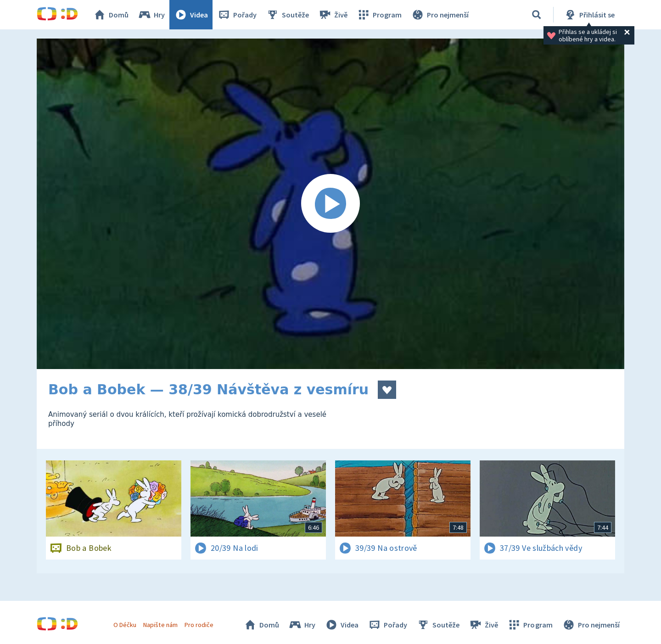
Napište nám (160, 625)
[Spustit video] (330, 204)
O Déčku (125, 625)
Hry (151, 15)
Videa (191, 15)
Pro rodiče (199, 625)
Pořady (237, 15)
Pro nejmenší (440, 15)
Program (379, 15)
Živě (333, 15)
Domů (111, 15)
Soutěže (287, 15)
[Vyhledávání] (537, 15)
